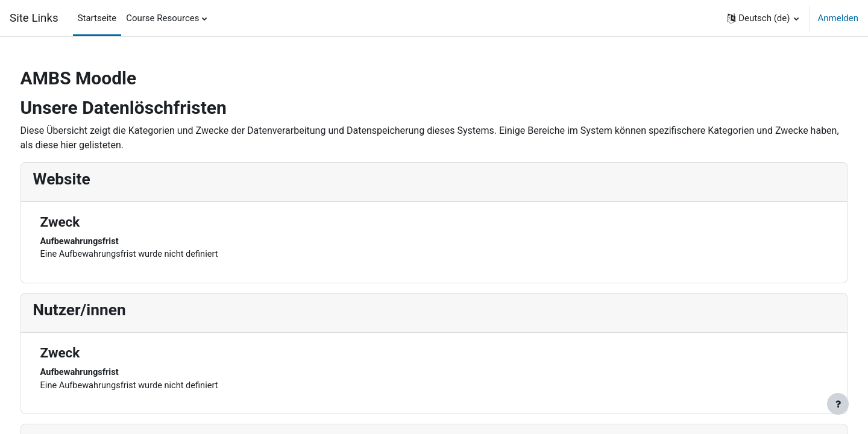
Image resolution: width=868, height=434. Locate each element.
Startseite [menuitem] (97, 18)
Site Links (34, 18)
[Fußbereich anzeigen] (838, 404)
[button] (763, 18)
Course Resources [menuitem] (162, 18)
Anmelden (838, 18)
